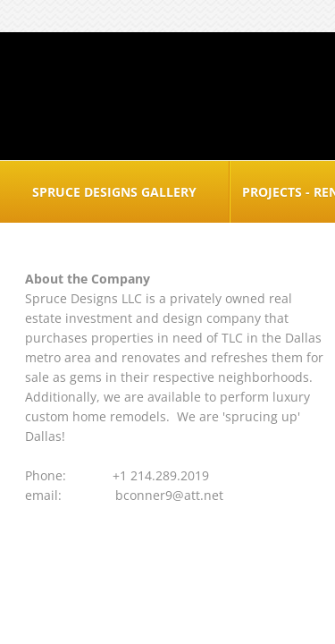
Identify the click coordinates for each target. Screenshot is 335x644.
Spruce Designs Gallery (114, 192)
